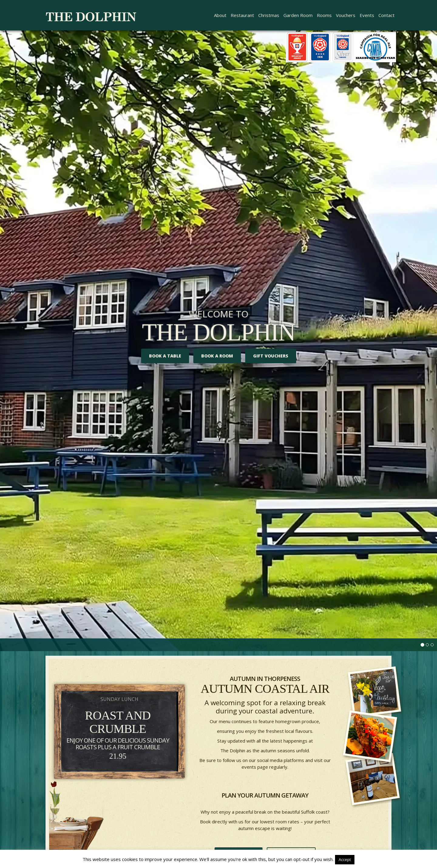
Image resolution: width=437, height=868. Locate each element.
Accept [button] (345, 859)
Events (367, 15)
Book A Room (217, 356)
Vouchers (346, 15)
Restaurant (242, 15)
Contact (386, 15)
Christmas (269, 15)
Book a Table (165, 356)
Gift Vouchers (271, 356)
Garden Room (298, 15)
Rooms (324, 15)
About (220, 15)
